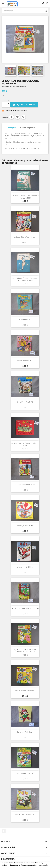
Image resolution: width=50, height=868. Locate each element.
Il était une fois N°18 (25, 402)
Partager (12, 117)
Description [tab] (12, 128)
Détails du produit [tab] (28, 128)
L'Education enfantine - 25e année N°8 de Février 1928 (25, 279)
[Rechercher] (25, 11)
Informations (8, 859)
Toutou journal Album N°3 (25, 691)
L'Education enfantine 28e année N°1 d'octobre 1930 (25, 197)
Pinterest (23, 117)
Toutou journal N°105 (25, 526)
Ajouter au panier (24, 105)
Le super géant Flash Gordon (25, 237)
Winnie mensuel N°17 (25, 361)
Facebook (4, 831)
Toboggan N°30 (25, 319)
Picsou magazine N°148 (25, 773)
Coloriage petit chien (25, 732)
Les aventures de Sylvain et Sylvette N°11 (25, 444)
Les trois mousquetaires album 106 (25, 608)
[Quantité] (4, 105)
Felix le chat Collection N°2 (25, 814)
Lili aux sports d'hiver (25, 567)
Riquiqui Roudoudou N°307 (25, 484)
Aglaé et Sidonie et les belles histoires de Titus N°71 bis (25, 651)
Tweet (17, 117)
